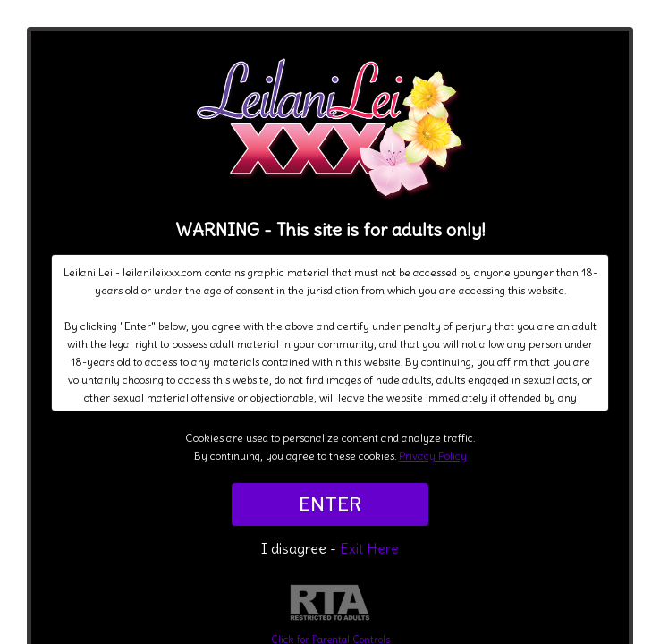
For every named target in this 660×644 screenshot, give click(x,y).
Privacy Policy (433, 456)
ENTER (330, 504)
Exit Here (369, 548)
